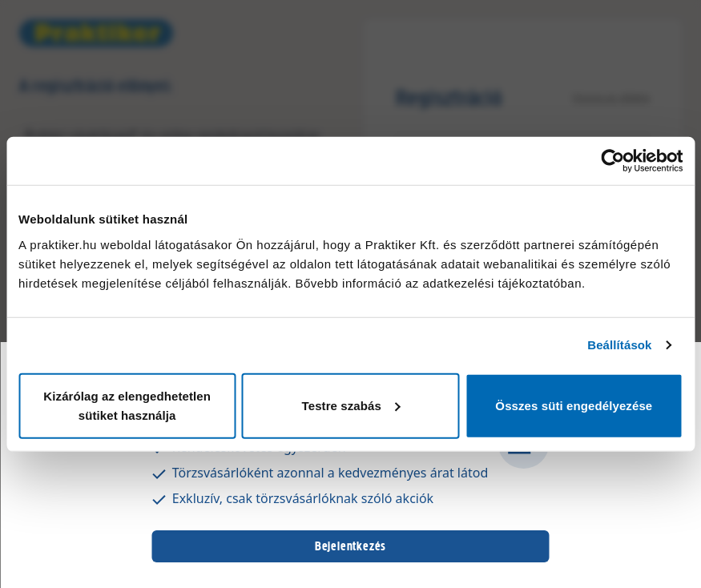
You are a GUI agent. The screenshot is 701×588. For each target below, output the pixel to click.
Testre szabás (351, 405)
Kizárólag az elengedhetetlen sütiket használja (127, 405)
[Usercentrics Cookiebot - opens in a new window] (612, 161)
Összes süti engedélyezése (574, 405)
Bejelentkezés (350, 546)
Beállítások (619, 345)
